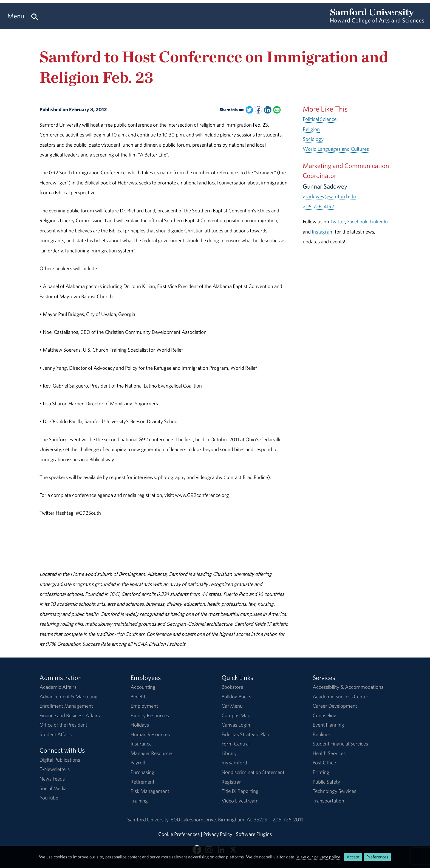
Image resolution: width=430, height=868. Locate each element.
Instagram (323, 232)
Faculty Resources (150, 715)
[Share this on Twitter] (249, 110)
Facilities (322, 734)
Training (139, 801)
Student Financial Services (340, 744)
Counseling (325, 715)
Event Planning (328, 725)
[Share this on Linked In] (268, 110)
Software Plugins (254, 834)
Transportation (328, 801)
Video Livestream (240, 801)
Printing (321, 772)
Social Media (53, 788)
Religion (311, 129)
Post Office (324, 762)
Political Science (320, 119)
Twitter (338, 221)
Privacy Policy (218, 834)
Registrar (231, 782)
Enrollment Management (66, 706)
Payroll (138, 762)
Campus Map (236, 715)
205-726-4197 (319, 206)
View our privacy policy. (319, 857)
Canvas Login (236, 725)
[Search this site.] (35, 16)
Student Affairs (56, 734)
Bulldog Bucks (236, 696)
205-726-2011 (288, 819)
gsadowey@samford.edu (329, 196)
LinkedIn (379, 221)
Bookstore (232, 687)
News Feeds (52, 779)
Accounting (143, 687)
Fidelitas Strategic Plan (245, 734)
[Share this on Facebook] (258, 110)
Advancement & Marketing (69, 696)
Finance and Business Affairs (70, 715)
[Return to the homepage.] (377, 21)
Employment (144, 706)
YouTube (49, 798)
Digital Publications (60, 760)
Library (229, 753)
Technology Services (334, 791)
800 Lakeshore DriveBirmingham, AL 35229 (219, 819)
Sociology (313, 139)
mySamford (234, 762)
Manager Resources (152, 753)
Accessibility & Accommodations (348, 687)
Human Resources (150, 734)
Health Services (329, 753)
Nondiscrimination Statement (253, 772)
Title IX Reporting (240, 791)
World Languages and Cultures (336, 149)
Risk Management (150, 791)
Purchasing (142, 772)
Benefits (139, 696)
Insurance (141, 744)
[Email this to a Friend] (277, 110)
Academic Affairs (58, 687)
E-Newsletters (55, 769)
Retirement (142, 782)
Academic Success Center (340, 696)
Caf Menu (232, 706)
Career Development (335, 706)
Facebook (357, 221)
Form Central (236, 744)
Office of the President (63, 725)
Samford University (149, 819)
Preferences (377, 857)
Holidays (140, 725)
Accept (353, 857)
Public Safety (326, 782)
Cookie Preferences (179, 834)
